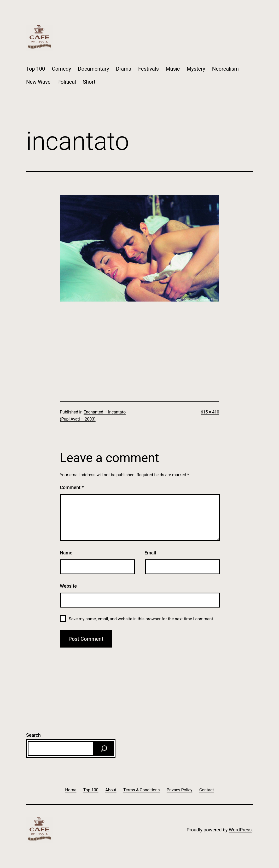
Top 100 (36, 69)
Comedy (62, 69)
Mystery (196, 69)
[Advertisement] (140, 338)
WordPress (240, 830)
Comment (72, 487)
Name (66, 553)
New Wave (38, 82)
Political (67, 82)
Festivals (149, 69)
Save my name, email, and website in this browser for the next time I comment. (141, 619)
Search (33, 735)
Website (68, 586)
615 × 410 (210, 412)
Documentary (93, 69)
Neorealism (225, 69)
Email (150, 553)
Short (89, 82)
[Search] (104, 748)
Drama (124, 69)
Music (173, 69)
